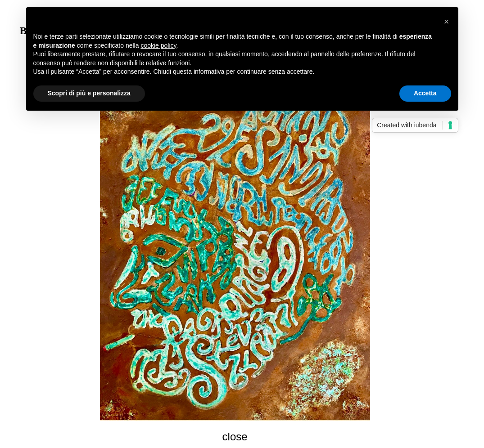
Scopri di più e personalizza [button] (89, 93)
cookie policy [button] (158, 45)
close (235, 437)
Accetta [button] (425, 93)
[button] (447, 22)
